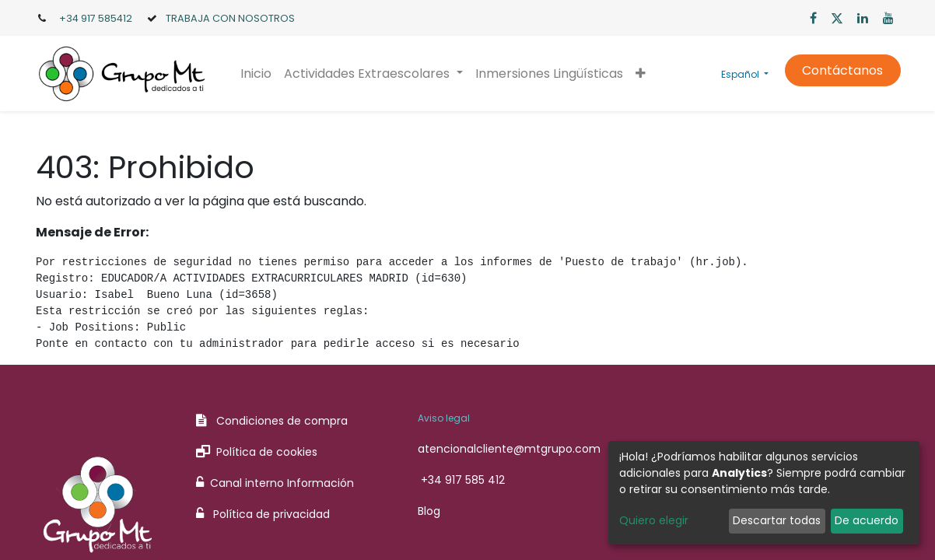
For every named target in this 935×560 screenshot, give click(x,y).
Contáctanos (841, 70)
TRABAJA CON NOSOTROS (230, 18)
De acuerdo (867, 520)
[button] (641, 74)
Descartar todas (777, 520)
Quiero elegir (654, 520)
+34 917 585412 (96, 18)
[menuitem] (257, 74)
